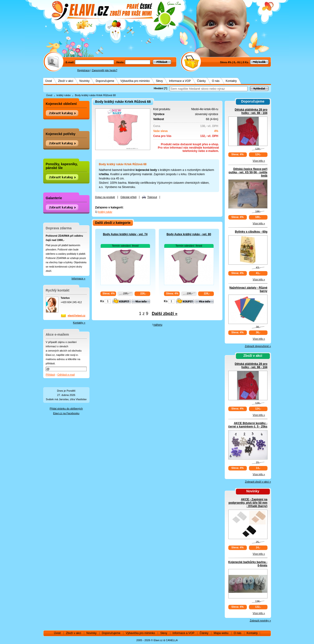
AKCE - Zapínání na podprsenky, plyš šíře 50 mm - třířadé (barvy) (248, 503)
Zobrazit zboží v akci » (258, 482)
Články (201, 81)
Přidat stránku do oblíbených (66, 409)
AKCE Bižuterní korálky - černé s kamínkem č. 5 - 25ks (248, 425)
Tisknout (152, 197)
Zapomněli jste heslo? (105, 70)
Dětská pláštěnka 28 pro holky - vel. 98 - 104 (251, 111)
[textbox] (209, 89)
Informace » (78, 278)
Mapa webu (221, 633)
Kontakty (231, 81)
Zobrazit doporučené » (258, 346)
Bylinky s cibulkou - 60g (251, 232)
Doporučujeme (105, 81)
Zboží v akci (66, 81)
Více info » (259, 161)
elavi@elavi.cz (76, 315)
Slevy (159, 81)
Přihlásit (50, 375)
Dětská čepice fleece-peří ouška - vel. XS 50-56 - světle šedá (248, 172)
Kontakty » (79, 323)
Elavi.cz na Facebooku (66, 413)
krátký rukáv (63, 95)
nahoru (158, 325)
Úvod (49, 81)
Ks (102, 301)
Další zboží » (165, 314)
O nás (216, 81)
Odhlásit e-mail (66, 375)
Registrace (84, 70)
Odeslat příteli (128, 197)
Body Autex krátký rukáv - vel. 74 (125, 234)
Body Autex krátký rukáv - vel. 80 (189, 234)
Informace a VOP (180, 81)
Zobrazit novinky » (260, 620)
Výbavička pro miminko (135, 81)
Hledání (159, 88)
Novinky (85, 81)
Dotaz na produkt (105, 197)
